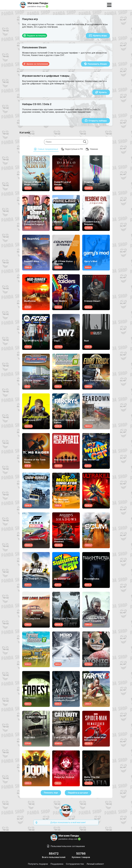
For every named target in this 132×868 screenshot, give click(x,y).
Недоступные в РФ (72, 149)
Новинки (92, 149)
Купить (101, 92)
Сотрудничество (75, 864)
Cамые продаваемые (46, 149)
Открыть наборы (96, 121)
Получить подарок (38, 864)
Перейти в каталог (78, 793)
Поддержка (57, 864)
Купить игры (98, 36)
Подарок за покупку (35, 36)
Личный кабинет (95, 864)
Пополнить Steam (95, 64)
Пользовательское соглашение (66, 846)
